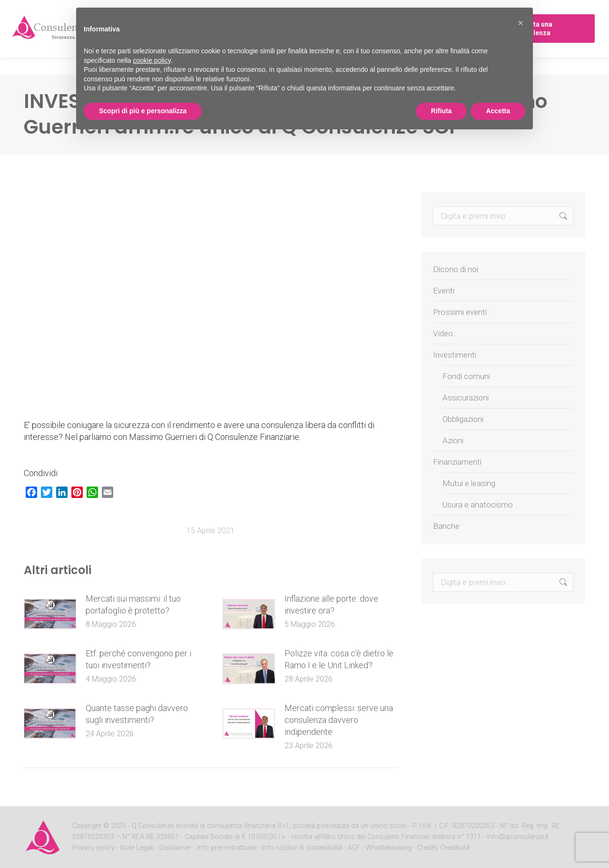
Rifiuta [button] (442, 111)
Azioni (453, 440)
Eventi (444, 291)
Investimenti (455, 355)
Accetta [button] (498, 111)
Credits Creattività (443, 848)
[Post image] (50, 614)
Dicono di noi (456, 269)
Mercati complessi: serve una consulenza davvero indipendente (339, 720)
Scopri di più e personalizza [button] (143, 111)
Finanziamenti (457, 462)
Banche (446, 526)
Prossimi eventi (460, 312)
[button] (521, 23)
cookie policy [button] (152, 60)
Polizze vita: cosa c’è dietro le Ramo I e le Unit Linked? (339, 659)
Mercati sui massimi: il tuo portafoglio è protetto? (133, 605)
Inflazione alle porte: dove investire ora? (331, 605)
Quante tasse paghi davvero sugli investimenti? (137, 714)
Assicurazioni (466, 398)
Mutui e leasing (469, 483)
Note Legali (137, 848)
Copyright (87, 826)
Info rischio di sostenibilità (303, 848)
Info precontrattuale (228, 848)
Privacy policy (94, 848)
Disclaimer (175, 848)
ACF (354, 848)
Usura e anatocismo (478, 505)
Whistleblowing (389, 848)
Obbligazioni (463, 419)
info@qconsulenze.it (518, 837)
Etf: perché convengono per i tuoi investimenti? (138, 659)
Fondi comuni (466, 376)
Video (443, 333)
